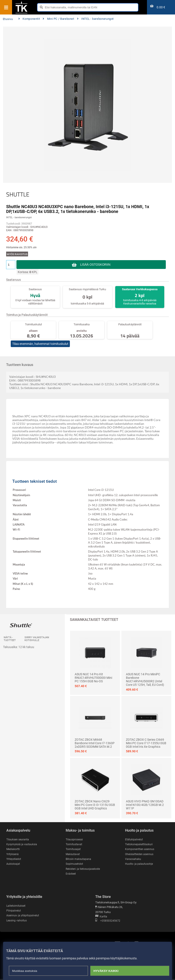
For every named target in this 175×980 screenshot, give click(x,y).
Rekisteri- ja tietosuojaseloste (84, 869)
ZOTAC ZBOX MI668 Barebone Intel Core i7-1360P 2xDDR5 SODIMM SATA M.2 (95, 743)
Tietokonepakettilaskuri (140, 844)
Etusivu (8, 19)
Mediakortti (13, 849)
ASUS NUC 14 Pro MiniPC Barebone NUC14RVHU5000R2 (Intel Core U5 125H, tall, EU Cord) (145, 679)
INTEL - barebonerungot (95, 19)
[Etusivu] (21, 13)
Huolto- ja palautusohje (139, 864)
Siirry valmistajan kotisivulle (37, 639)
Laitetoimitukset (16, 906)
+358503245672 (108, 921)
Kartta (101, 917)
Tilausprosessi (75, 839)
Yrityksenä (13, 854)
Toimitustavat (74, 844)
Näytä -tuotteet (10, 639)
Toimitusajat (73, 849)
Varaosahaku (133, 859)
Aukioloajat (13, 864)
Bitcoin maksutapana (79, 859)
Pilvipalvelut (14, 911)
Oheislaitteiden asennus (140, 854)
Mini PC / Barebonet (58, 19)
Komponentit (29, 19)
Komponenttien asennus (140, 849)
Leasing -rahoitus (17, 921)
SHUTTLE (18, 194)
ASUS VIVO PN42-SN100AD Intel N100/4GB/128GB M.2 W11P (145, 805)
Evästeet (71, 874)
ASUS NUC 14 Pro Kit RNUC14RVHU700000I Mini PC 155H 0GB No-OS (93, 678)
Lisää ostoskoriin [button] (95, 265)
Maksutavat (73, 854)
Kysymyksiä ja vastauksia (22, 844)
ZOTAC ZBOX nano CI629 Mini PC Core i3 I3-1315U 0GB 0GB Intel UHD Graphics (95, 805)
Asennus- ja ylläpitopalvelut (23, 916)
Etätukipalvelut (134, 839)
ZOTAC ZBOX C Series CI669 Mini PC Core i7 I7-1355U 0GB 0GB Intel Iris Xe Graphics (146, 743)
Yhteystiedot (14, 859)
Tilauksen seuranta (18, 839)
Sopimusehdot (75, 864)
